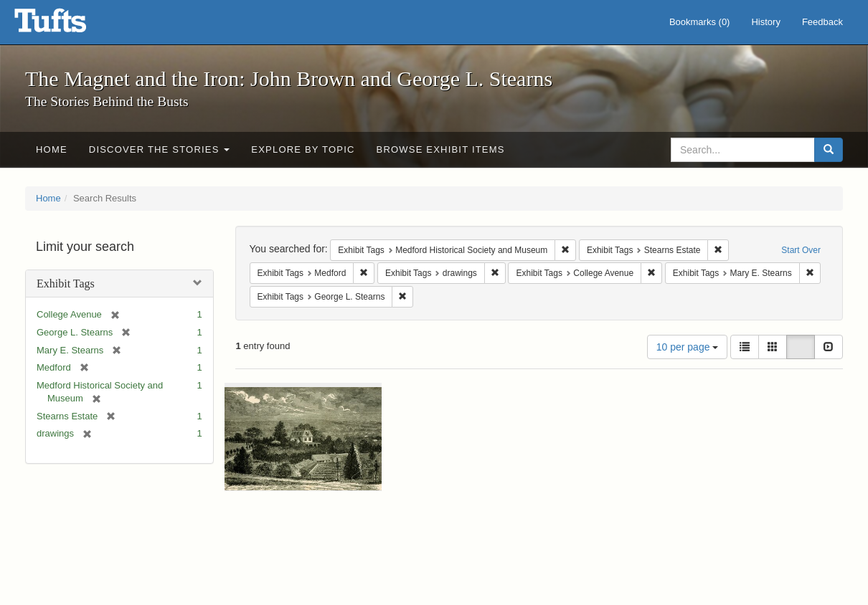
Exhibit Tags (66, 284)
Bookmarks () (700, 22)
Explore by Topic (303, 149)
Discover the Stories (160, 149)
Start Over (801, 250)
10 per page (688, 347)
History (765, 22)
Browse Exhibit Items (441, 149)
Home (52, 149)
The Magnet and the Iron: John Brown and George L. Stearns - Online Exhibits (68, 25)
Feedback (822, 22)
